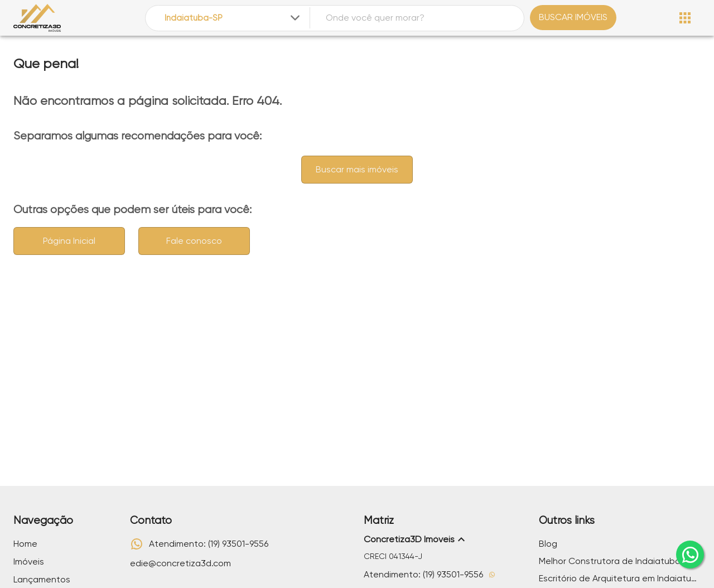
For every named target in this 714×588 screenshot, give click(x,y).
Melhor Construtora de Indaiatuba (610, 561)
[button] (445, 539)
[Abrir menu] (685, 18)
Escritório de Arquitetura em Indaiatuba (620, 578)
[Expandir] (295, 18)
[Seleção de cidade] (233, 18)
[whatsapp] (690, 555)
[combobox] (233, 18)
